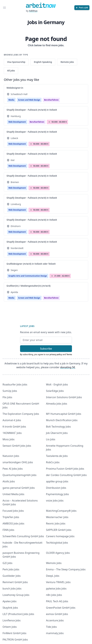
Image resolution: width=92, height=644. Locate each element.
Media (11, 100)
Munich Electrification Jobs (62, 420)
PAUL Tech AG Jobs (57, 601)
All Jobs (11, 71)
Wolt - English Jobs (57, 384)
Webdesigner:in (15, 88)
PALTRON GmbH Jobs (15, 640)
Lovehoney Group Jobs (16, 595)
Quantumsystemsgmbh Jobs (19, 475)
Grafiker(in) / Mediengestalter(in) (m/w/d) (28, 286)
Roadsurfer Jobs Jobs (15, 384)
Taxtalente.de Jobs (57, 456)
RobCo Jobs (53, 462)
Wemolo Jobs (54, 563)
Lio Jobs (51, 439)
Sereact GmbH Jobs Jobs (17, 446)
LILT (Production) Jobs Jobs (18, 614)
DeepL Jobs (53, 576)
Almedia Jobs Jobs (57, 404)
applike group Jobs (57, 481)
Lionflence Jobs (12, 620)
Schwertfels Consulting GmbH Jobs (23, 536)
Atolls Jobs (9, 481)
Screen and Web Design (29, 100)
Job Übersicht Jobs (57, 433)
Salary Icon (49, 122)
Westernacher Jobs (57, 517)
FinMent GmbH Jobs (14, 633)
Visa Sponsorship (16, 62)
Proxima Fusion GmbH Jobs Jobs (65, 469)
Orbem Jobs (10, 627)
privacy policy (56, 354)
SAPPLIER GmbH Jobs (59, 530)
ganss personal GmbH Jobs (19, 488)
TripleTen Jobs (11, 517)
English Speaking (43, 62)
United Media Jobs (13, 494)
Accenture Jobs (55, 620)
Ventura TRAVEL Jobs (58, 582)
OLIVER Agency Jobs (58, 553)
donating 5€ (68, 367)
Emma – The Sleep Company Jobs (66, 569)
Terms (69, 354)
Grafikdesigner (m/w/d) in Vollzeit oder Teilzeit (31, 264)
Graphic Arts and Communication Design (28, 276)
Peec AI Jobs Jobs (13, 469)
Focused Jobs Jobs (13, 511)
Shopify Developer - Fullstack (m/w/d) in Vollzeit (32, 110)
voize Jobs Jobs (55, 501)
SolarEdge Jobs (55, 391)
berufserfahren (51, 100)
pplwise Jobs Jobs (56, 589)
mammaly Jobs (55, 633)
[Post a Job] (82, 8)
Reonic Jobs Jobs (56, 523)
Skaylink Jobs (10, 608)
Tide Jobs (51, 627)
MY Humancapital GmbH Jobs (64, 414)
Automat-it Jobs (12, 420)
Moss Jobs (9, 439)
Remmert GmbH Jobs (15, 582)
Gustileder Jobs (12, 576)
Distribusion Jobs (56, 488)
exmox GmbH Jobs (57, 614)
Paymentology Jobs (57, 494)
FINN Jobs (8, 530)
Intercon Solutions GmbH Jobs (64, 397)
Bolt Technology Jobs (58, 427)
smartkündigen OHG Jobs (18, 462)
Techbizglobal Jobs (57, 543)
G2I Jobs (7, 563)
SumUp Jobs (10, 391)
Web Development (17, 122)
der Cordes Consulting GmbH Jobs (66, 475)
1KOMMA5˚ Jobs (12, 433)
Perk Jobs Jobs (11, 569)
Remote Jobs (67, 62)
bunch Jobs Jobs (12, 589)
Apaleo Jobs (10, 601)
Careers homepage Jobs (60, 536)
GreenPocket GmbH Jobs (61, 608)
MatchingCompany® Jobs (61, 511)
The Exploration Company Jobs (21, 414)
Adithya (33, 11)
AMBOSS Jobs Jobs (13, 523)
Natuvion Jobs (11, 456)
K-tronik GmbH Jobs (14, 427)
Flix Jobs (7, 397)
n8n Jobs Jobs (54, 595)
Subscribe (46, 349)
